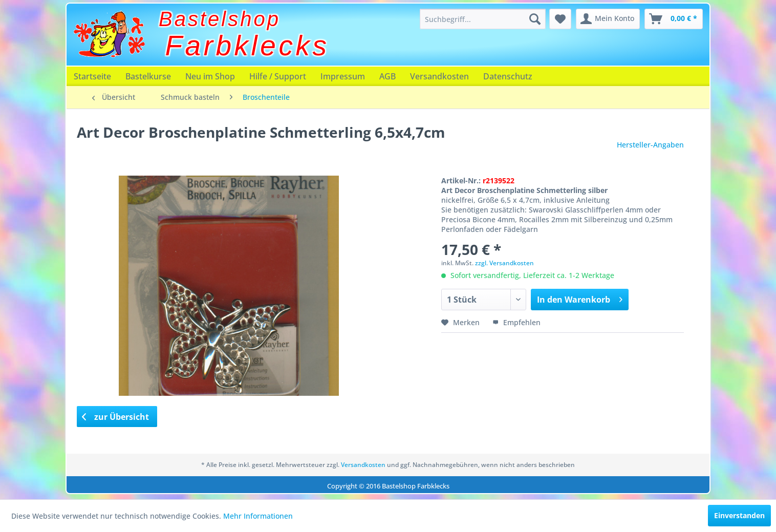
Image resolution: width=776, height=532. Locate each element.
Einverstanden (739, 515)
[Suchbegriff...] (483, 19)
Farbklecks (247, 46)
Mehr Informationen (258, 516)
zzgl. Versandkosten (504, 263)
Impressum (343, 76)
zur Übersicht (116, 417)
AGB (387, 76)
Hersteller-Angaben (650, 145)
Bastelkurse (148, 76)
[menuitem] (483, 19)
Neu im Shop (210, 76)
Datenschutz (508, 76)
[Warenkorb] (674, 19)
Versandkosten (439, 76)
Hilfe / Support (278, 76)
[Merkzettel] (560, 19)
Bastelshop (220, 19)
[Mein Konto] (608, 19)
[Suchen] (535, 19)
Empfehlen (516, 322)
